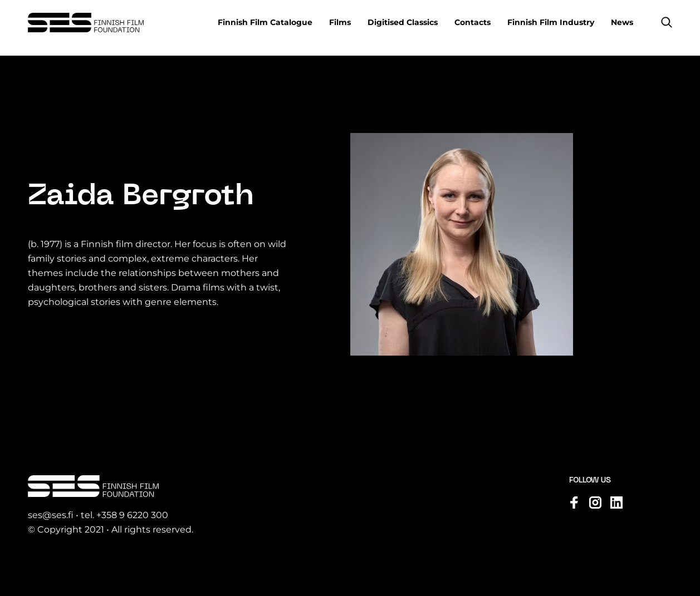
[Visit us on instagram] (595, 503)
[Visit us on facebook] (574, 503)
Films (340, 22)
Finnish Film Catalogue (265, 22)
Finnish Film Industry (551, 22)
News (622, 22)
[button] (667, 22)
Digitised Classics (403, 22)
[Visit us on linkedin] (616, 503)
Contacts (473, 22)
